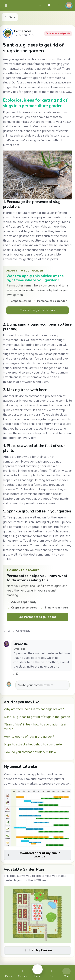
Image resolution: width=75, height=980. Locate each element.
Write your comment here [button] (36, 685)
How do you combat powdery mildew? (31, 752)
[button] (40, 5)
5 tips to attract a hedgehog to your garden (34, 744)
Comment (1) (22, 631)
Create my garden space (37, 310)
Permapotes (23, 31)
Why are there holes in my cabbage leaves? (34, 709)
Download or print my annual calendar (34, 855)
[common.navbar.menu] (6, 6)
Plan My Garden (37, 950)
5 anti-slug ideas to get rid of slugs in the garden (37, 717)
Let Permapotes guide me (37, 617)
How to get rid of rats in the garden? (29, 737)
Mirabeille (20, 644)
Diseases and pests (58, 33)
